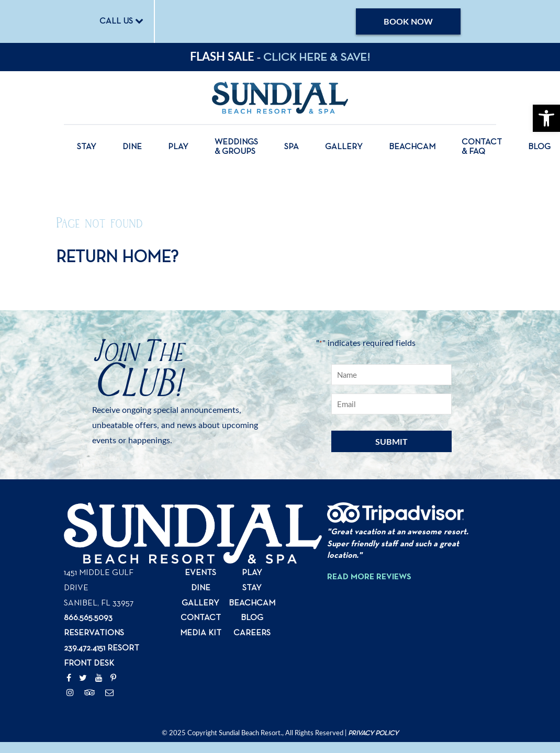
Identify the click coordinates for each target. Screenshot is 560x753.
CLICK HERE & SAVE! (317, 58)
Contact (201, 618)
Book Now (408, 21)
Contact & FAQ (482, 147)
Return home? (117, 257)
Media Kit (201, 633)
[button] (546, 118)
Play (178, 147)
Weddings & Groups (236, 147)
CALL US (121, 21)
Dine (132, 147)
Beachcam (412, 147)
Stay (87, 147)
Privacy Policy (373, 733)
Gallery (344, 147)
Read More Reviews (369, 577)
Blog (539, 147)
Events (200, 573)
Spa (292, 147)
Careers (252, 633)
